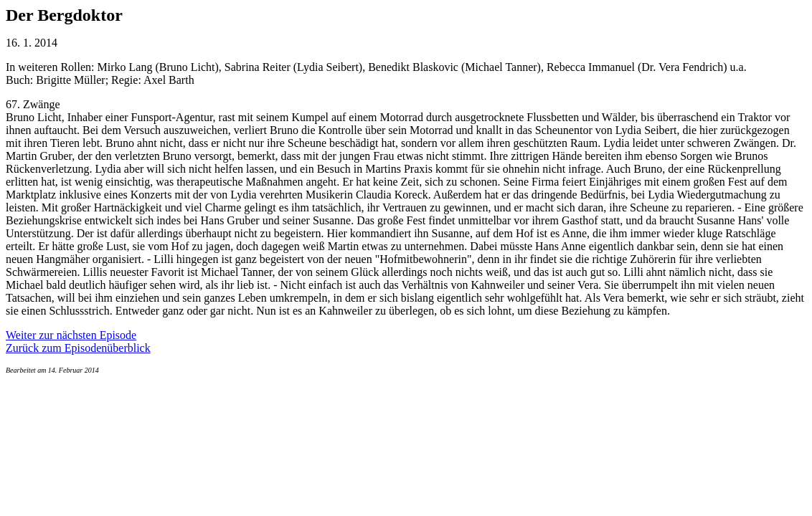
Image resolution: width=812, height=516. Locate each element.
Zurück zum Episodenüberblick (78, 348)
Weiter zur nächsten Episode (71, 335)
